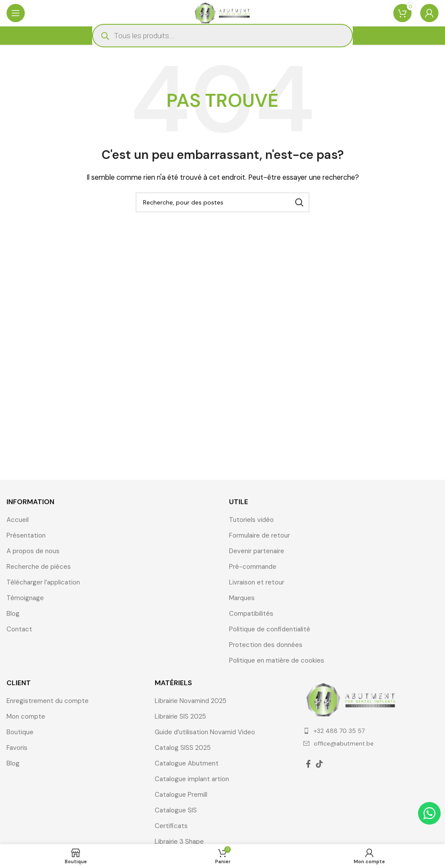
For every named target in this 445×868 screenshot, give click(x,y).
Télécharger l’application (43, 582)
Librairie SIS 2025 (180, 716)
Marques (242, 598)
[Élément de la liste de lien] (371, 731)
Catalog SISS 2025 (183, 748)
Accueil (18, 520)
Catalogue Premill (181, 795)
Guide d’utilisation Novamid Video (205, 732)
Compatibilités (251, 614)
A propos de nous (33, 551)
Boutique (20, 732)
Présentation (26, 535)
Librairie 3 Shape (179, 842)
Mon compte (26, 716)
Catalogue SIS (176, 810)
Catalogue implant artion (192, 779)
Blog (13, 614)
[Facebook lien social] (308, 764)
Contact (19, 629)
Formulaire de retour (259, 535)
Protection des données (266, 645)
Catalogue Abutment (187, 763)
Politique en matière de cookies (277, 660)
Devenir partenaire (257, 551)
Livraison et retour (257, 582)
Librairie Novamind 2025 (191, 701)
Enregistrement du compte (48, 701)
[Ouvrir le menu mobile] (16, 13)
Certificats (171, 826)
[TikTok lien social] (319, 764)
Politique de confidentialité (270, 629)
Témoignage (25, 598)
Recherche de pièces (39, 567)
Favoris (17, 748)
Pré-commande (253, 567)
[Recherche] (222, 202)
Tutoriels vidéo (251, 520)
